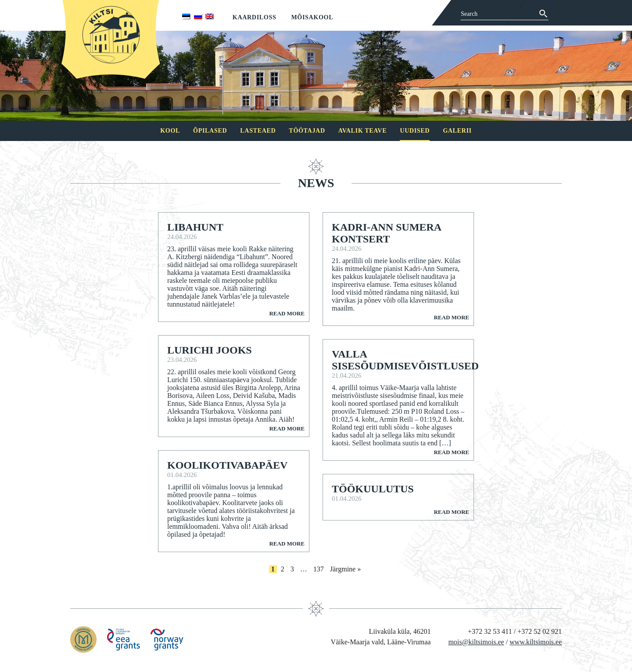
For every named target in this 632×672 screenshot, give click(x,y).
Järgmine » (345, 569)
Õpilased (210, 131)
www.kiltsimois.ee (536, 642)
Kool (170, 131)
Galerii (457, 131)
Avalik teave (363, 131)
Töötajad (307, 131)
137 (319, 569)
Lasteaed (258, 131)
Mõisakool (312, 17)
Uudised (415, 131)
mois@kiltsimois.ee (476, 642)
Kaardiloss (255, 17)
